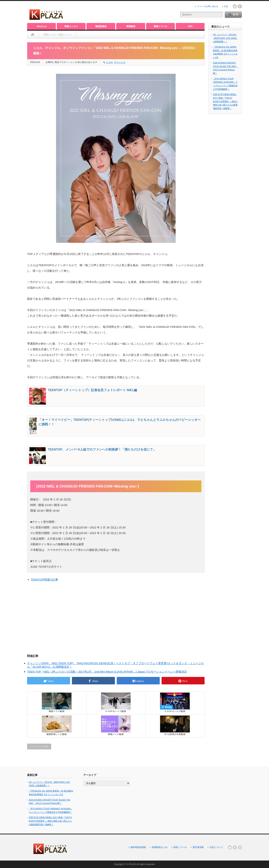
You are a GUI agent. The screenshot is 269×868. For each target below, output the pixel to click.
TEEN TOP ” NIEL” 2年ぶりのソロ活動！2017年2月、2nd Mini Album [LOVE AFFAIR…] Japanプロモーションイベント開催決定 (107, 672)
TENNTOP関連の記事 (44, 580)
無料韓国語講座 (138, 847)
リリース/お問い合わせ (208, 6)
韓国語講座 (101, 26)
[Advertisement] (131, 12)
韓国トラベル (160, 26)
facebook (240, 6)
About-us (42, 26)
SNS (190, 26)
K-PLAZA (131, 864)
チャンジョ (120, 62)
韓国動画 (131, 26)
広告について (216, 847)
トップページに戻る (39, 746)
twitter (235, 6)
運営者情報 (198, 847)
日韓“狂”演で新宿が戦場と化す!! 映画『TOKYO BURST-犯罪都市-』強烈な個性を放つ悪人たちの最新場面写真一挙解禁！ (225, 101)
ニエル (109, 62)
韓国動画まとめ (160, 847)
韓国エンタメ (71, 26)
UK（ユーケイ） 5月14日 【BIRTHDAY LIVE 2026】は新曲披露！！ (225, 38)
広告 (226, 6)
